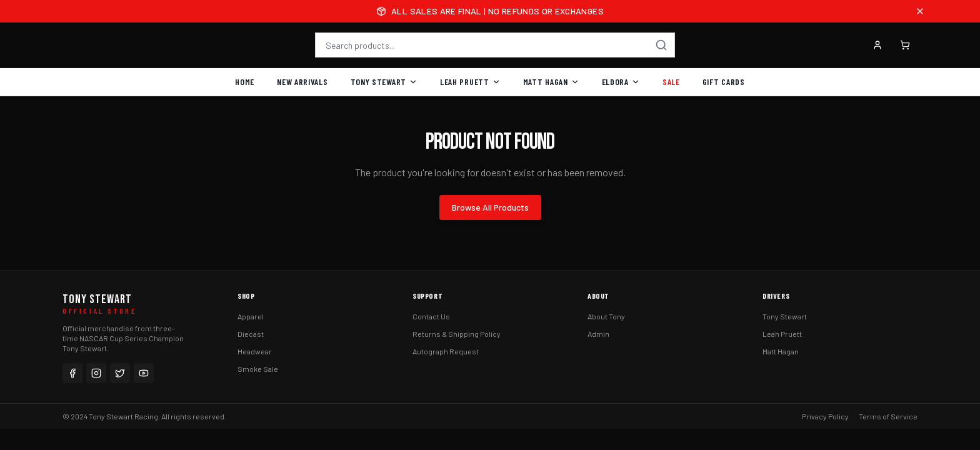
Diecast (251, 334)
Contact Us (431, 316)
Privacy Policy (825, 416)
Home (245, 82)
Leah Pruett (470, 82)
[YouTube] (144, 373)
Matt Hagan (551, 82)
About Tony (606, 316)
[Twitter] (120, 373)
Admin (598, 334)
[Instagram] (96, 373)
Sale (671, 82)
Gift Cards (724, 82)
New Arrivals (302, 82)
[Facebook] (72, 373)
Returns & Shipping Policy (457, 334)
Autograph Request (446, 351)
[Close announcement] (920, 11)
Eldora (621, 82)
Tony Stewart (384, 82)
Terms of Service (888, 416)
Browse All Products (490, 207)
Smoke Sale (258, 369)
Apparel (251, 316)
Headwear (255, 351)
